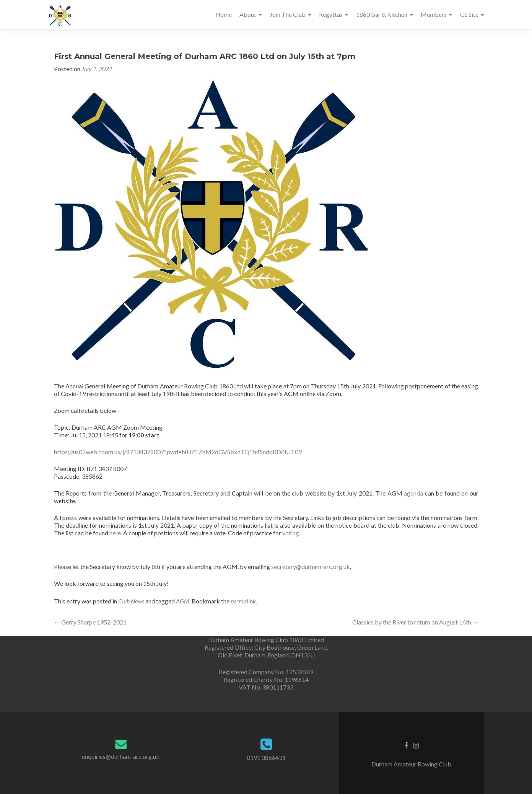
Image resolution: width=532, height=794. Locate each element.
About (248, 14)
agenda (413, 493)
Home (224, 14)
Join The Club (288, 14)
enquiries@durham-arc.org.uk (121, 756)
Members (434, 14)
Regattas (331, 14)
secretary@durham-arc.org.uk (311, 567)
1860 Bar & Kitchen (382, 14)
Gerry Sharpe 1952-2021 (90, 622)
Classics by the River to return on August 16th (415, 622)
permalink (243, 601)
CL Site (469, 14)
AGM (183, 601)
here (115, 533)
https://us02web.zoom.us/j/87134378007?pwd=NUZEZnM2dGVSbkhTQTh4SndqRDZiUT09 (178, 452)
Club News (131, 601)
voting (291, 533)
